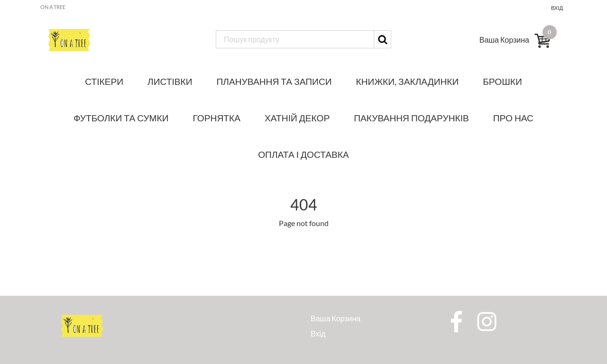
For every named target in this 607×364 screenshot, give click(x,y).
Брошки (502, 81)
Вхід (557, 8)
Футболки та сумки (121, 118)
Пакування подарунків (411, 118)
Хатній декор (297, 118)
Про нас (513, 118)
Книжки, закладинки (408, 81)
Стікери (104, 81)
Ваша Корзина (336, 318)
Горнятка (217, 118)
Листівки (170, 81)
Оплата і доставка (303, 154)
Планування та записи (274, 81)
